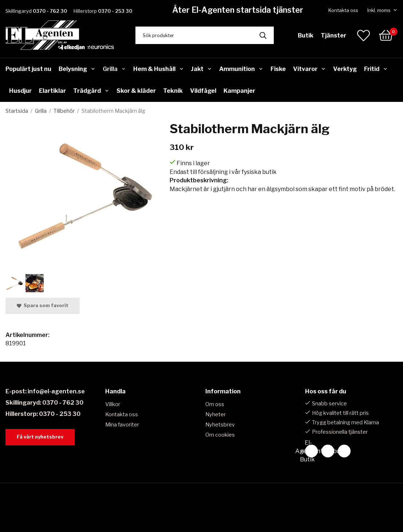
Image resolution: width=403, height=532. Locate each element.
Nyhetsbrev (220, 425)
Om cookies (220, 435)
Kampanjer (239, 91)
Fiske (278, 69)
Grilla (114, 69)
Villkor (113, 404)
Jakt (201, 69)
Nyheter (216, 414)
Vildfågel (203, 91)
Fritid (376, 69)
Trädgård (91, 91)
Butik (306, 35)
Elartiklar (52, 91)
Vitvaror (309, 69)
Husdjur (20, 91)
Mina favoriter (122, 425)
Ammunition (241, 69)
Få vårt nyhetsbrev (40, 437)
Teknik (173, 91)
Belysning (77, 69)
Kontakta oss (343, 10)
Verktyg (345, 69)
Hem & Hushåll (159, 69)
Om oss (215, 404)
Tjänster (333, 35)
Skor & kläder (136, 91)
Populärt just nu (28, 69)
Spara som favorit (43, 305)
